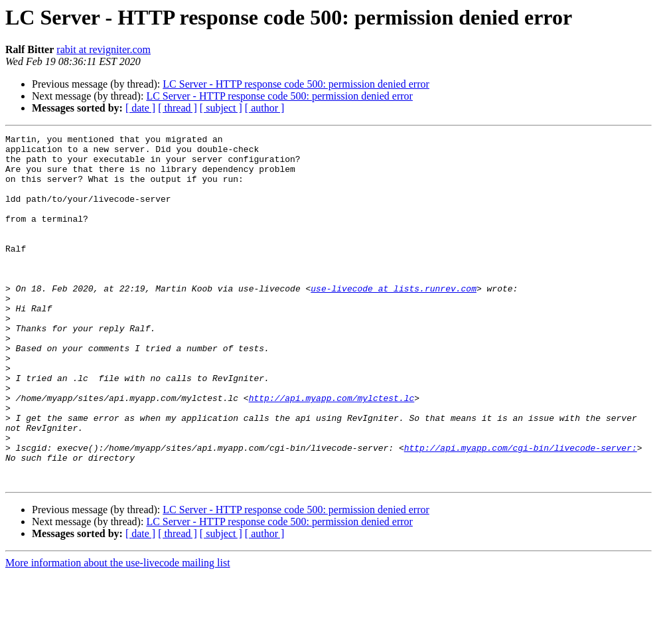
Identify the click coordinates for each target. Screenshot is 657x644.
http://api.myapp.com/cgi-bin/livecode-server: (521, 511)
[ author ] (265, 108)
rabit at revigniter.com (104, 49)
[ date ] (140, 108)
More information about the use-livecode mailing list (118, 632)
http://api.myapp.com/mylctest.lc (332, 451)
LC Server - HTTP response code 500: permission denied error (296, 84)
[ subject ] (221, 108)
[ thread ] (178, 108)
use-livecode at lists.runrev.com (394, 320)
